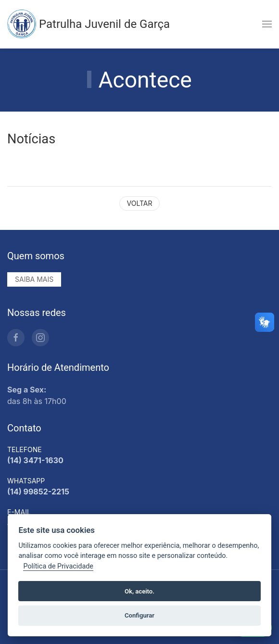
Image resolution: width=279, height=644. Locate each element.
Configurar (139, 615)
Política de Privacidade (58, 566)
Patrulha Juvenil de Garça (89, 24)
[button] (267, 24)
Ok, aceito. (139, 591)
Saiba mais (34, 279)
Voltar (140, 203)
